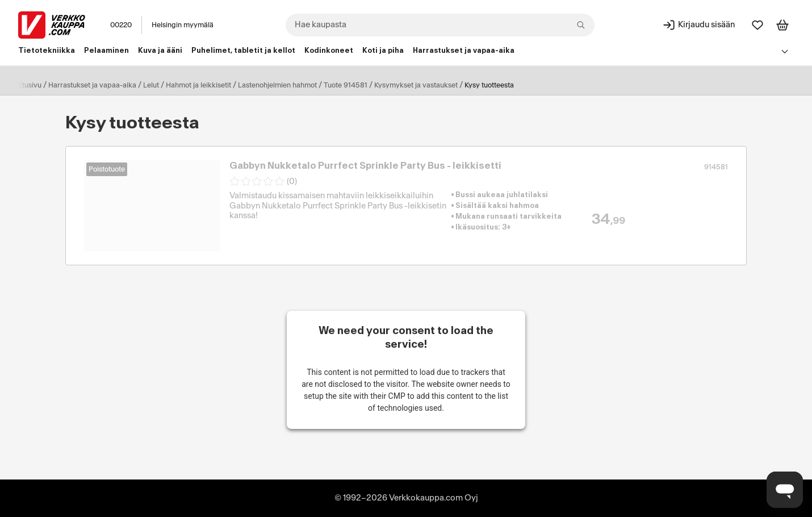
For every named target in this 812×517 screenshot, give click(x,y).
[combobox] (440, 25)
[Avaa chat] (785, 490)
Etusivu (30, 85)
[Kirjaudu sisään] (698, 25)
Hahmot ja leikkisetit (198, 85)
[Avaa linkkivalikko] (785, 51)
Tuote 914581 (346, 85)
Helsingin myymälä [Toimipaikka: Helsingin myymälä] (183, 25)
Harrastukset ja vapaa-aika (92, 85)
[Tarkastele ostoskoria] (782, 25)
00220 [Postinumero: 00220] (121, 25)
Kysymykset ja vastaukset (416, 85)
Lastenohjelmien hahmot (277, 85)
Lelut (151, 85)
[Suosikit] (757, 25)
